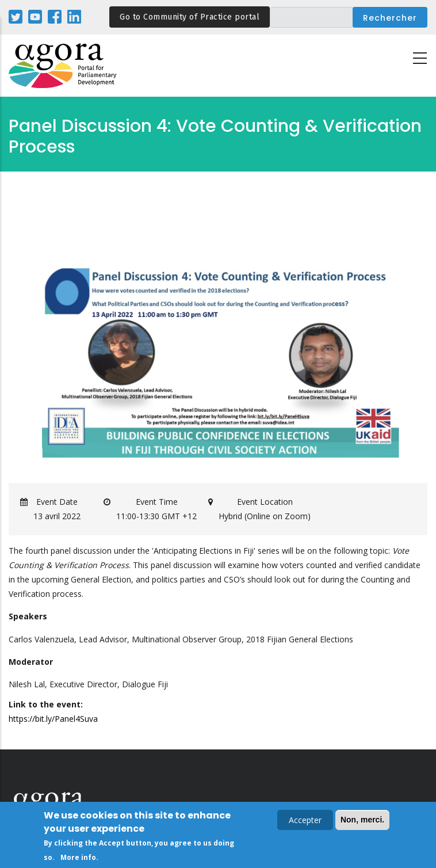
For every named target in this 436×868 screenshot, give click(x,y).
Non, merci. (362, 821)
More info (78, 859)
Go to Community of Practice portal (190, 17)
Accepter (305, 821)
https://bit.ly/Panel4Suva (53, 719)
